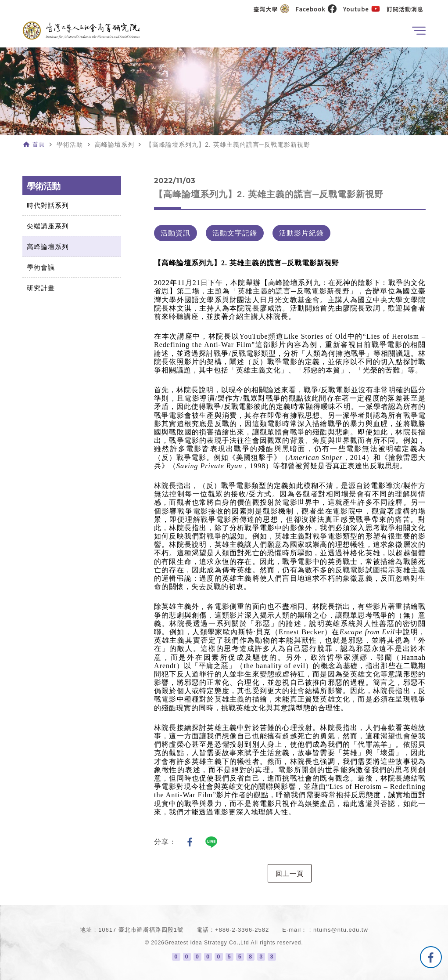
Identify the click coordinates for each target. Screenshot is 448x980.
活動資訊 (176, 233)
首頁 (39, 145)
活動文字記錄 (235, 233)
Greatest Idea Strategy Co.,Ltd (207, 943)
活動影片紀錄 (301, 233)
